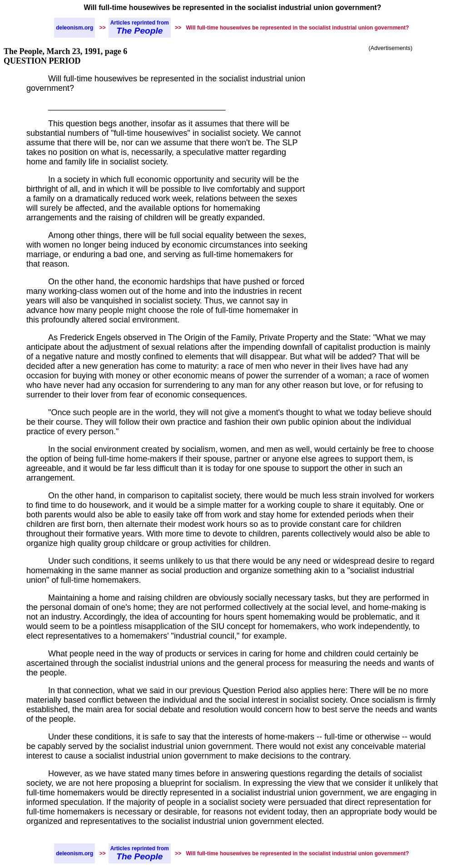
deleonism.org (74, 28)
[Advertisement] (391, 114)
